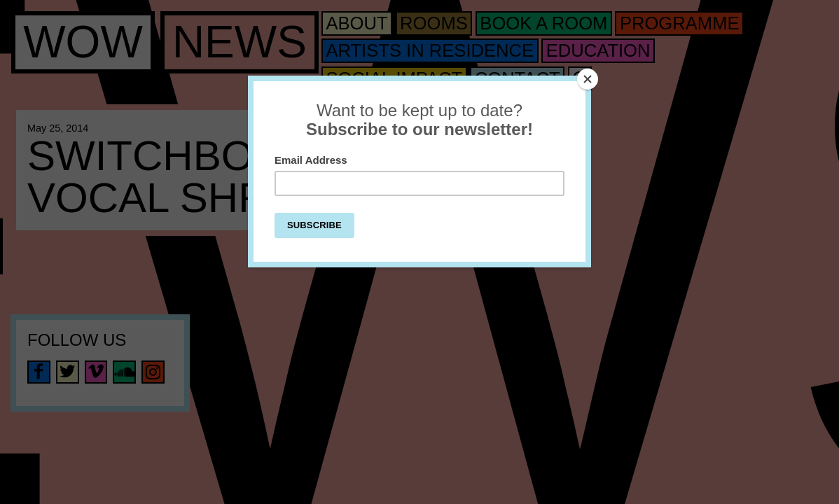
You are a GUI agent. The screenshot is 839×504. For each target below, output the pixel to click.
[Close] (588, 79)
